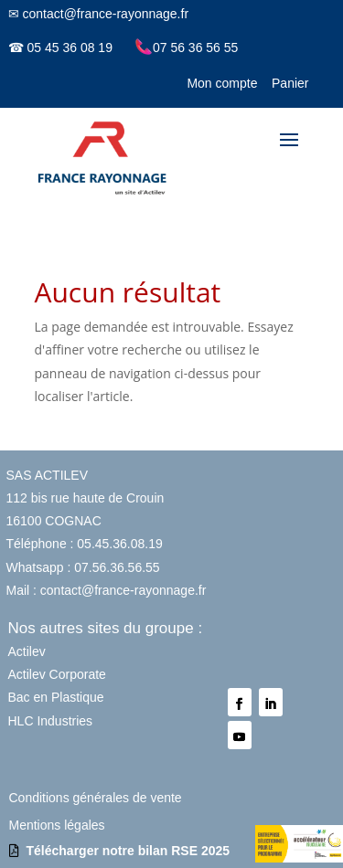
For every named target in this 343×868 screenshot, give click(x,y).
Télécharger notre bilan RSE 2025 (129, 851)
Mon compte (222, 83)
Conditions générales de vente (96, 798)
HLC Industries (51, 721)
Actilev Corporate (57, 674)
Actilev (27, 651)
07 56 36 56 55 (186, 48)
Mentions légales (57, 825)
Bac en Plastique (56, 697)
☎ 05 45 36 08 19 (60, 48)
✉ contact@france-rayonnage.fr (98, 14)
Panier (290, 83)
